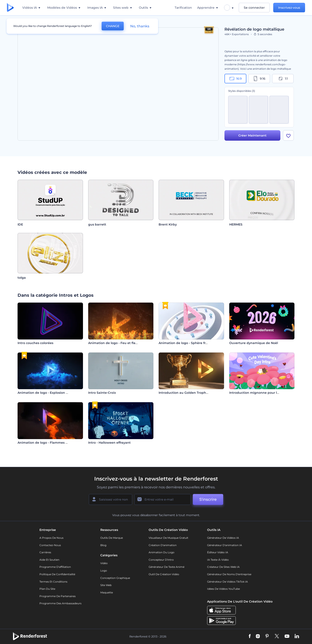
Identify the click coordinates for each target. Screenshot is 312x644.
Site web (106, 585)
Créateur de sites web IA (223, 567)
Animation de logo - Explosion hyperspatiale (53, 393)
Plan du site (47, 589)
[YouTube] (287, 636)
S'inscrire (208, 499)
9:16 (259, 79)
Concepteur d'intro (161, 560)
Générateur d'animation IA (225, 545)
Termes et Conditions (53, 582)
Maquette (107, 592)
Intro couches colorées (35, 343)
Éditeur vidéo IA (218, 552)
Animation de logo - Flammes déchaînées (51, 443)
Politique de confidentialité (57, 574)
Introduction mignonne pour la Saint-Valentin (266, 393)
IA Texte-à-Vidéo (218, 560)
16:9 (236, 79)
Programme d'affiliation (55, 567)
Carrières (45, 552)
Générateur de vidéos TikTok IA (227, 582)
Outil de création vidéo (164, 574)
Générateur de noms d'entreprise (229, 574)
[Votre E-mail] (162, 499)
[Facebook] (250, 636)
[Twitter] (277, 636)
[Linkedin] (297, 636)
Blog (103, 545)
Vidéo (104, 563)
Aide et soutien (49, 560)
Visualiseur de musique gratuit (168, 538)
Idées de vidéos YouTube (223, 589)
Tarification (183, 8)
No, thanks (140, 26)
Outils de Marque (112, 538)
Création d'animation (163, 545)
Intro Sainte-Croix (102, 393)
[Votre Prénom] (110, 499)
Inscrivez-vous (289, 8)
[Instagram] (258, 636)
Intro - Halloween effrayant (109, 443)
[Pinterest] (267, 636)
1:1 (283, 79)
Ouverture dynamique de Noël (254, 343)
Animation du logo (162, 552)
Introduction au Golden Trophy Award (189, 393)
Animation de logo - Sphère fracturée (188, 343)
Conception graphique (115, 578)
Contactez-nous (50, 545)
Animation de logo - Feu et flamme (116, 343)
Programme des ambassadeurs (60, 603)
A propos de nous (51, 538)
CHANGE (113, 26)
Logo (104, 571)
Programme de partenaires (58, 596)
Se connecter (254, 8)
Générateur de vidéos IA (223, 538)
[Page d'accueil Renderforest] (10, 8)
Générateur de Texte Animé (167, 567)
